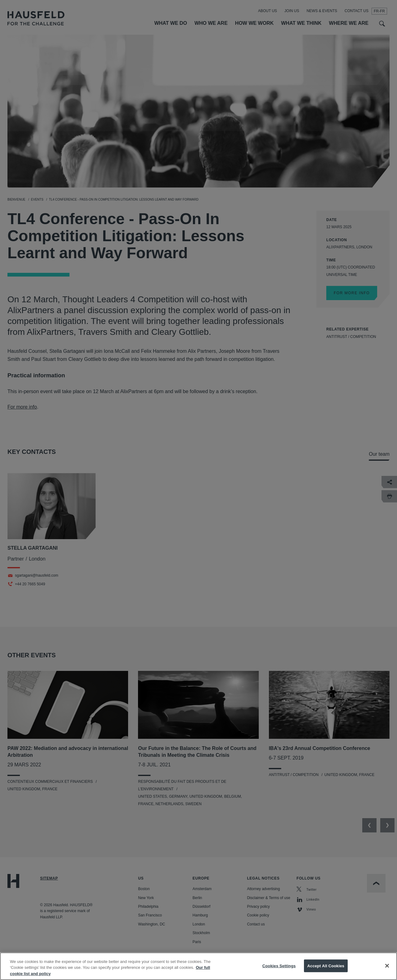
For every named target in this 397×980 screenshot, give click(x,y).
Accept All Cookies (326, 971)
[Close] (387, 971)
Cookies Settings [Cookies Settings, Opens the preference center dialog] (279, 971)
